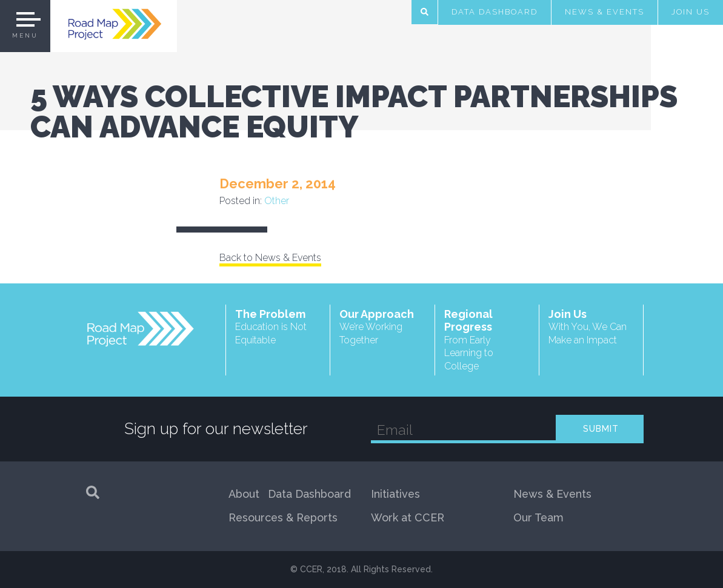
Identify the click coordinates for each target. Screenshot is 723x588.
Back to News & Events (270, 258)
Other (277, 201)
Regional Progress (487, 340)
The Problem (278, 327)
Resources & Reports (283, 517)
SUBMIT (601, 429)
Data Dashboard (495, 12)
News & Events (605, 12)
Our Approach (382, 327)
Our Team (538, 517)
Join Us (691, 12)
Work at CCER (408, 517)
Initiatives (395, 494)
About (244, 494)
